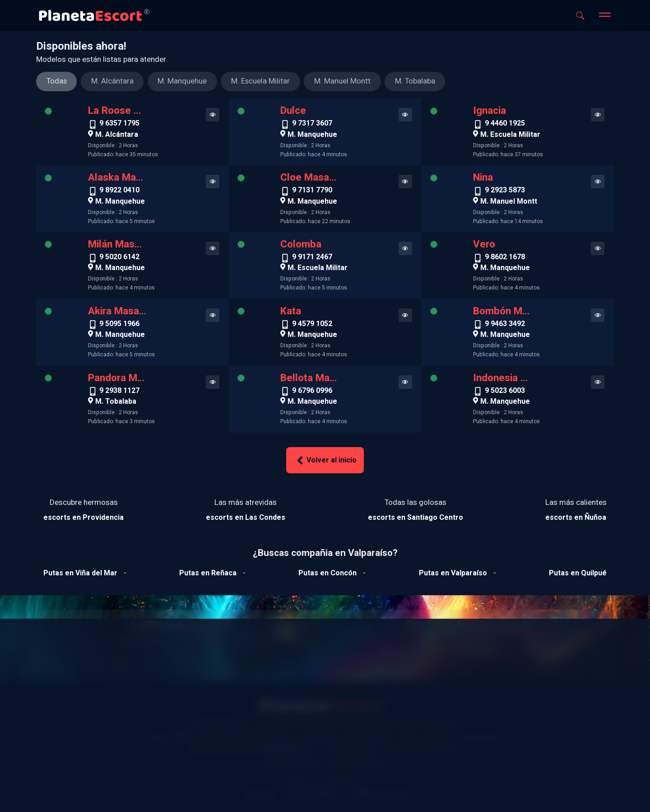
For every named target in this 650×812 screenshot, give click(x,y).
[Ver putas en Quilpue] (578, 573)
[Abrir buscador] (580, 16)
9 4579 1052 (312, 325)
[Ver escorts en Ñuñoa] (576, 518)
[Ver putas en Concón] (327, 573)
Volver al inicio (325, 460)
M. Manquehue (312, 135)
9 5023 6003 (505, 392)
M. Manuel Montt (509, 201)
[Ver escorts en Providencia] (84, 518)
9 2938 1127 (119, 392)
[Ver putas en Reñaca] (208, 573)
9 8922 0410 (119, 191)
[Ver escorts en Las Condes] (246, 518)
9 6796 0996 (312, 392)
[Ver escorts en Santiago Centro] (416, 518)
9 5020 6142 (119, 258)
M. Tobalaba (116, 401)
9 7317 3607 (312, 124)
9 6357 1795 (119, 124)
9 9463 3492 (505, 325)
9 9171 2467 (312, 258)
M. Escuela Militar (510, 135)
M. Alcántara (117, 135)
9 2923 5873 (505, 191)
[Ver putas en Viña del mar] (80, 573)
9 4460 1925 (505, 124)
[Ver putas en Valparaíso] (453, 573)
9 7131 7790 (312, 191)
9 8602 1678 (505, 258)
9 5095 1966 (119, 325)
